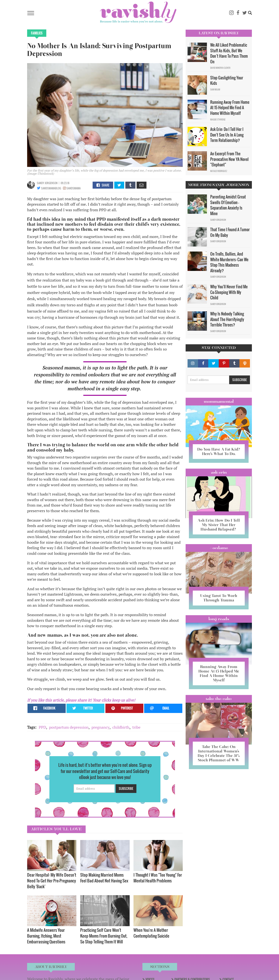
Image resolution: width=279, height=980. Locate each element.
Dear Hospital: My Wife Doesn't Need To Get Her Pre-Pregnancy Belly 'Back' (52, 881)
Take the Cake (219, 699)
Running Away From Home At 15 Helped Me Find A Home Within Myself (230, 108)
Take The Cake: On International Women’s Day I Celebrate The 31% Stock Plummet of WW (219, 753)
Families (37, 33)
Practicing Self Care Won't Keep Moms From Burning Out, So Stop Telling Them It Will (104, 936)
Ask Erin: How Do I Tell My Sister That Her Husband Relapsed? (219, 525)
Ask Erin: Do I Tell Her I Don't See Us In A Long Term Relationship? (227, 135)
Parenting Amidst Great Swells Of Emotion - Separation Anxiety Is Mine (228, 205)
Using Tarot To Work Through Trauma (219, 598)
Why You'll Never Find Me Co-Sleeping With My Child (229, 292)
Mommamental (219, 401)
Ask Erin (219, 472)
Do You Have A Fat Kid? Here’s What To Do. (219, 451)
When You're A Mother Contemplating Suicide (151, 933)
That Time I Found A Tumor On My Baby (230, 232)
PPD (42, 727)
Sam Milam (215, 89)
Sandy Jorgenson (47, 183)
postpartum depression (69, 727)
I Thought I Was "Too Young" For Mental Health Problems (158, 878)
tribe (136, 727)
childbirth (121, 727)
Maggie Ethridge (218, 119)
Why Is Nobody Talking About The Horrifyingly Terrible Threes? (227, 319)
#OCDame (219, 548)
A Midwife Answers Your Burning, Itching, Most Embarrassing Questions (46, 936)
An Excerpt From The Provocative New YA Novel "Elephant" (229, 159)
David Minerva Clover (220, 68)
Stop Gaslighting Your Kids (227, 80)
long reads (219, 619)
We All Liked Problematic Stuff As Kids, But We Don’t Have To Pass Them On (229, 53)
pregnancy (100, 727)
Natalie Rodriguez (219, 171)
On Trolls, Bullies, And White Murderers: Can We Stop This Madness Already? (229, 262)
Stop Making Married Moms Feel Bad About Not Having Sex (104, 878)
